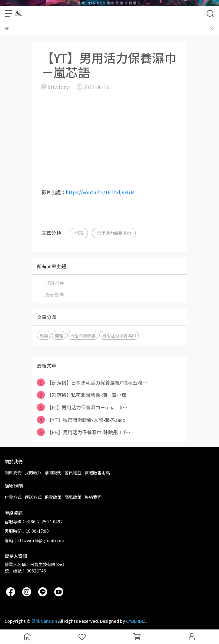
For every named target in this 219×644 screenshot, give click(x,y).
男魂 (44, 335)
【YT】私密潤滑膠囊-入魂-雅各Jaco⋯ (84, 420)
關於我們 (13, 472)
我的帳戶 (33, 472)
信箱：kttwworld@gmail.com (34, 540)
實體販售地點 (97, 472)
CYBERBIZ (136, 621)
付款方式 (13, 497)
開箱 (79, 233)
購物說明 (53, 472)
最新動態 (55, 295)
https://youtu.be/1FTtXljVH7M (100, 192)
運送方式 (33, 497)
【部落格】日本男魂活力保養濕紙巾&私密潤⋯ (92, 382)
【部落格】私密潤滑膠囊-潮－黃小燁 (82, 395)
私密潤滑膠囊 (83, 335)
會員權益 (73, 472)
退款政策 (53, 497)
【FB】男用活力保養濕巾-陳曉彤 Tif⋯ (84, 432)
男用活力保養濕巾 (114, 233)
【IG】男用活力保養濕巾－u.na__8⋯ (82, 407)
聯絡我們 (93, 497)
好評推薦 (55, 283)
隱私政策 (73, 497)
